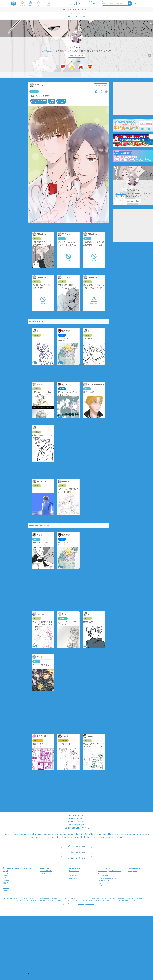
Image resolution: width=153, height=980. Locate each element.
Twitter (101, 873)
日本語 (5, 890)
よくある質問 (103, 876)
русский (6, 888)
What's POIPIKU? (46, 871)
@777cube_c (47, 51)
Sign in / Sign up (76, 846)
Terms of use (74, 871)
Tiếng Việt (6, 876)
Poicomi (101, 885)
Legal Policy (73, 878)
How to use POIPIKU (47, 873)
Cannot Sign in (103, 880)
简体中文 (6, 880)
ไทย (4, 885)
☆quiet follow (77, 56)
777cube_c (77, 47)
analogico (81, 904)
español (6, 873)
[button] (28, 973)
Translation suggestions (23, 868)
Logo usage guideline (106, 883)
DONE (34, 92)
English (5, 871)
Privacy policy (74, 876)
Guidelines (73, 873)
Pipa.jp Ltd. (132, 871)
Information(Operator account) (110, 871)
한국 (4, 878)
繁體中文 (6, 883)
